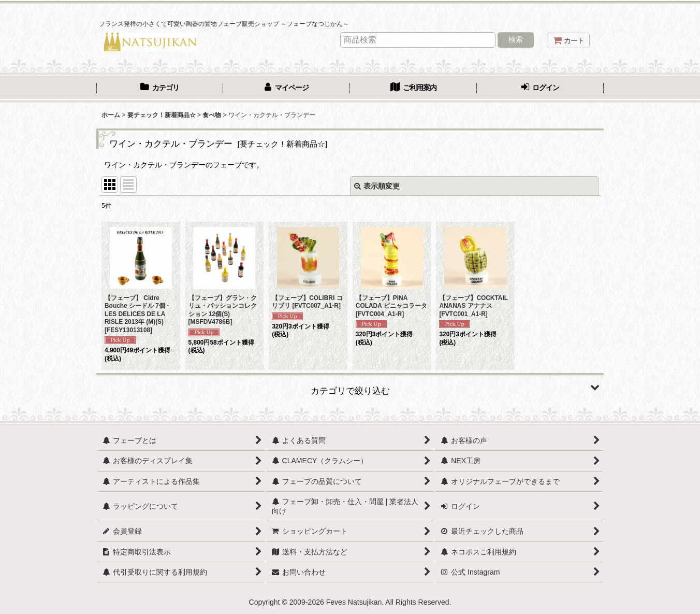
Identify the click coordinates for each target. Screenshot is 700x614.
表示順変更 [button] (377, 186)
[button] (350, 387)
